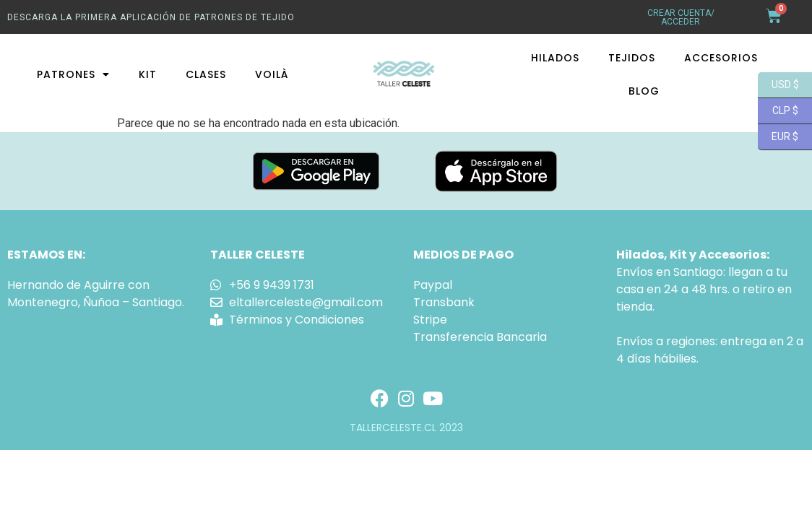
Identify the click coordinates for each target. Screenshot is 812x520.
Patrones (73, 74)
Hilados (555, 58)
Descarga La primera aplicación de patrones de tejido (151, 17)
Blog (644, 91)
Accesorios (721, 58)
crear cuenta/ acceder (681, 17)
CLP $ (778, 111)
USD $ (778, 85)
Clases (206, 74)
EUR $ (778, 137)
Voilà (272, 74)
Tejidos (632, 58)
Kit (148, 74)
